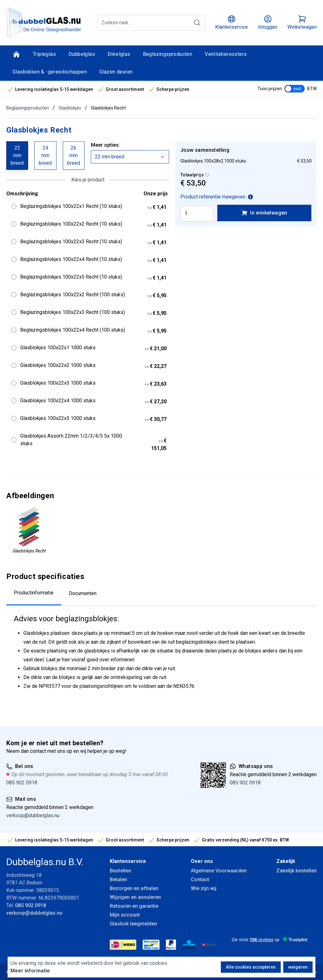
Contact (200, 880)
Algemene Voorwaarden (219, 871)
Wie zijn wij (204, 888)
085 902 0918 (22, 783)
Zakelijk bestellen (297, 871)
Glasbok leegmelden (133, 924)
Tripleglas (44, 54)
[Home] (16, 54)
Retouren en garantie (134, 906)
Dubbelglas (82, 54)
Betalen (118, 880)
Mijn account (125, 915)
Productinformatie (34, 593)
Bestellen (120, 871)
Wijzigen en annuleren (135, 897)
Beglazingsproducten (168, 54)
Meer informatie (30, 971)
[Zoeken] (197, 23)
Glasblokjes (70, 108)
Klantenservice (128, 861)
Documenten (83, 593)
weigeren (298, 967)
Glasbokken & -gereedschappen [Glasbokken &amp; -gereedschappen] (50, 72)
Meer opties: (105, 145)
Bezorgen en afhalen (134, 888)
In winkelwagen (264, 213)
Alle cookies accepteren (251, 967)
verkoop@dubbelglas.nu (33, 815)
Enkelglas (119, 54)
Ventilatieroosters (226, 54)
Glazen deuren (116, 72)
